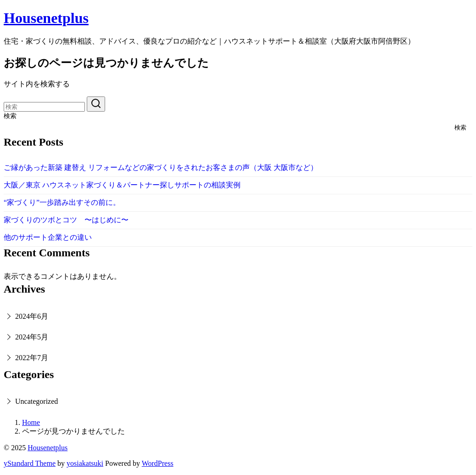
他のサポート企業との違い (48, 237)
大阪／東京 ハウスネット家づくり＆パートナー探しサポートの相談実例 (122, 185)
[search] (96, 104)
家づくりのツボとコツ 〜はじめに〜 (66, 220)
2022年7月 (32, 358)
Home (31, 422)
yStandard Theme (30, 463)
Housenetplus (46, 18)
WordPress (158, 463)
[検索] (44, 107)
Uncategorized (36, 401)
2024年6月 (32, 316)
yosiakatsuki (85, 463)
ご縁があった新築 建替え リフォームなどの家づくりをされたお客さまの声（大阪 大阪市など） (161, 167)
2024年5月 (32, 337)
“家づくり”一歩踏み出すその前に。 (62, 202)
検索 (10, 116)
